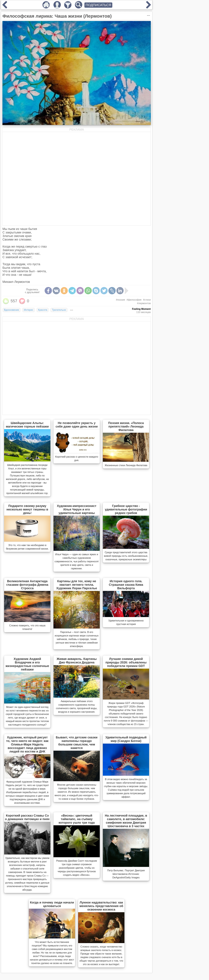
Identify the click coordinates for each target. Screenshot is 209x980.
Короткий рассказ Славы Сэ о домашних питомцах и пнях (27, 817)
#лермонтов (144, 303)
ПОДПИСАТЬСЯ (98, 5)
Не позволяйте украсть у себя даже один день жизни (77, 425)
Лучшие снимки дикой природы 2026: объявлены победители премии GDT (126, 662)
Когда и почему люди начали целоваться (52, 904)
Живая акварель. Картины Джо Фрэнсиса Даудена (77, 661)
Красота (43, 310)
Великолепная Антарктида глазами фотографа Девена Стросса (27, 585)
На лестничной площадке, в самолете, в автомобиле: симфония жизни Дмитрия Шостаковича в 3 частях (126, 821)
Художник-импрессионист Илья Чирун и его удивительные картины (77, 509)
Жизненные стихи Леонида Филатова (126, 465)
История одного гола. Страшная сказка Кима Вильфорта (126, 585)
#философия (134, 300)
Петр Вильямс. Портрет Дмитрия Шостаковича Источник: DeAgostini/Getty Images (126, 874)
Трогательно (59, 310)
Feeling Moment (141, 309)
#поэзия (121, 300)
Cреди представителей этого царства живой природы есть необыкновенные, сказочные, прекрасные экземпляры (126, 556)
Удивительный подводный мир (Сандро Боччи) (126, 739)
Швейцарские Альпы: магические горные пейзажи (27, 425)
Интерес (28, 310)
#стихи (147, 300)
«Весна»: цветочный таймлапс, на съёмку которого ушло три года (77, 819)
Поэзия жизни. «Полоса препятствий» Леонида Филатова (126, 426)
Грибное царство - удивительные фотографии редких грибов (126, 509)
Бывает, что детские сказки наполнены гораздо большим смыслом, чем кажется (77, 743)
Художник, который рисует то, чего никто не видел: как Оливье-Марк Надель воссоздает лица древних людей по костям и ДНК (27, 744)
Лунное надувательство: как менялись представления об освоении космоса (101, 906)
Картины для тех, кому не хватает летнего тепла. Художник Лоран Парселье (77, 585)
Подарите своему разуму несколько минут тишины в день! (27, 509)
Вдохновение (11, 310)
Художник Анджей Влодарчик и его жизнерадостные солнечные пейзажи (27, 664)
